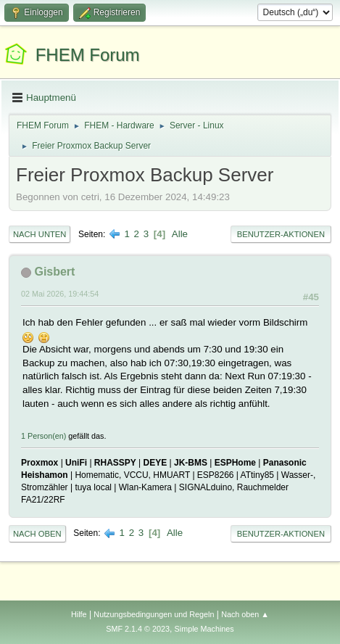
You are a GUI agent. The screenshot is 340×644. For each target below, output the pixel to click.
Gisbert (54, 272)
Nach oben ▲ (245, 614)
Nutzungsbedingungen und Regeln (154, 614)
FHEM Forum (88, 55)
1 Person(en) (43, 436)
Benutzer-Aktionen (281, 234)
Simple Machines (204, 629)
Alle (180, 234)
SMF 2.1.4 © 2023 (138, 629)
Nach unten (40, 234)
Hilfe (79, 614)
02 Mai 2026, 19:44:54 (60, 294)
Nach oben (37, 534)
